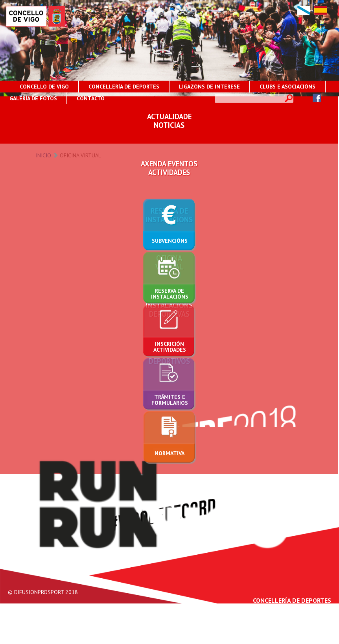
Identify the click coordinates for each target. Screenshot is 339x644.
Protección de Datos (284, 640)
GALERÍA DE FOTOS (33, 98)
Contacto (321, 640)
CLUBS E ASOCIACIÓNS (287, 87)
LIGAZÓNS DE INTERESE (209, 87)
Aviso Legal (243, 640)
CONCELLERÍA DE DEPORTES (124, 87)
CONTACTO (91, 98)
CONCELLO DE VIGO (44, 87)
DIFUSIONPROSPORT (39, 592)
